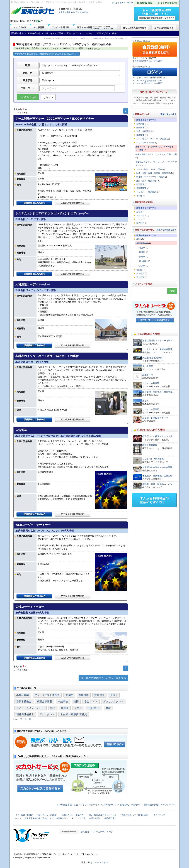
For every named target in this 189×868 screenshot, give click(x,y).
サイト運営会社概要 (24, 815)
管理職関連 (141, 188)
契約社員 (140, 223)
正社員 (139, 212)
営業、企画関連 (143, 131)
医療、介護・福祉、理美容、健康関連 (153, 173)
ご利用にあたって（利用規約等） (135, 815)
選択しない (48, 80)
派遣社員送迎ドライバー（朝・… (158, 341)
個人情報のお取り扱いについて (103, 815)
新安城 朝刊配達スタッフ (155, 418)
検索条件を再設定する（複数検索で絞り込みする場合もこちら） (47, 54)
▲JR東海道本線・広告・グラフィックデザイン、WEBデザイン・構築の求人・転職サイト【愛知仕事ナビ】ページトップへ (116, 805)
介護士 (114, 695)
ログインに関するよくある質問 (148, 83)
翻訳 (108, 708)
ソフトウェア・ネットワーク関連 (151, 139)
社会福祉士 (94, 708)
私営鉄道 (140, 273)
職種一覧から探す (168, 114)
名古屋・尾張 (64, 12)
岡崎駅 (142, 252)
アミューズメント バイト (30, 708)
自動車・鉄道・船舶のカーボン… (158, 484)
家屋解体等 (148, 375)
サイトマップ (159, 815)
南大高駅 (143, 261)
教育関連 (140, 184)
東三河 (85, 12)
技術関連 (140, 124)
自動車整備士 (24, 701)
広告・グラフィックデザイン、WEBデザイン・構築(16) (70, 65)
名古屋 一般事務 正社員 (74, 714)
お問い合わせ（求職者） (47, 815)
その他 (139, 196)
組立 (53, 708)
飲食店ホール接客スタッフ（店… (158, 436)
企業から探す (95, 818)
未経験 (69, 695)
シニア (78, 708)
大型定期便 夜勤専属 (152, 358)
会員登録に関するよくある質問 (148, 61)
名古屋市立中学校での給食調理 (157, 467)
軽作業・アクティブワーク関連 (150, 177)
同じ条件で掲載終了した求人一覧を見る (103, 678)
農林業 (65, 708)
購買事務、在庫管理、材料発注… (158, 392)
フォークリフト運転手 (47, 695)
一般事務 (63, 701)
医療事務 (84, 695)
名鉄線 (139, 270)
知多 (73, 12)
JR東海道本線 (142, 243)
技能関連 (140, 128)
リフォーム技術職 (151, 383)
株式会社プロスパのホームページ (97, 832)
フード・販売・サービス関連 (149, 169)
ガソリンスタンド (113, 701)
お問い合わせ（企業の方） (74, 815)
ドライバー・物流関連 (146, 192)
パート (139, 219)
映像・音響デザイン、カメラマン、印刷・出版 (156, 154)
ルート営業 (148, 366)
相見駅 (142, 248)
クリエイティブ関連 (145, 143)
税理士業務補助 (150, 445)
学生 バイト (91, 701)
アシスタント (47, 714)
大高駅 (142, 266)
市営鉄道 (140, 277)
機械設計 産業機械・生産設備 (157, 476)
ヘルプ (18, 818)
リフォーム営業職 (151, 409)
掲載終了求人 (110, 818)
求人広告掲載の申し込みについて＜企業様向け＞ (46, 818)
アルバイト (141, 216)
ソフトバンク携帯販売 (153, 459)
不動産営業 (23, 695)
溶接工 (146, 401)
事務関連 (140, 135)
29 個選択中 (49, 73)
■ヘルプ (116, 3)
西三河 (78, 12)
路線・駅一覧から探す (166, 230)
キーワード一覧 (23, 719)
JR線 (139, 239)
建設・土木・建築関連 (146, 181)
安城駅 (142, 257)
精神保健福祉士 (25, 714)
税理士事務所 (45, 701)
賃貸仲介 (99, 695)
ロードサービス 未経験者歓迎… (158, 349)
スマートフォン (100, 862)
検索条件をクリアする (146, 120)
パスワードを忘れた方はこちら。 (149, 80)
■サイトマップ (127, 3)
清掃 (76, 701)
